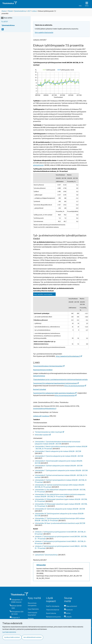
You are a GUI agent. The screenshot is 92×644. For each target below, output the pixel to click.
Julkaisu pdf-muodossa (41, 416)
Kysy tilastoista (33, 609)
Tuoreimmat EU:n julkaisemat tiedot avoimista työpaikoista (55, 393)
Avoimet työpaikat (40, 389)
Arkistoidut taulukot (43, 435)
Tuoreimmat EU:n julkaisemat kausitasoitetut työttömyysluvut (56, 383)
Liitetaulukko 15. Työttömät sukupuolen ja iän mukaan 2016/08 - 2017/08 (60, 509)
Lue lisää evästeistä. (9, 632)
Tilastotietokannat (53, 610)
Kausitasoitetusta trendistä (43, 370)
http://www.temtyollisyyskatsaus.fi (69, 356)
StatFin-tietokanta (53, 606)
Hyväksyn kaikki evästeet (12, 637)
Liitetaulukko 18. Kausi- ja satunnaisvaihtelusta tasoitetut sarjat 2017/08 (60, 523)
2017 (29, 11)
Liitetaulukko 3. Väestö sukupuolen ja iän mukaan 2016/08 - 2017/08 (58, 451)
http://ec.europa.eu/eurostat (75, 386)
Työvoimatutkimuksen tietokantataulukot (49, 366)
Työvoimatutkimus (20, 11)
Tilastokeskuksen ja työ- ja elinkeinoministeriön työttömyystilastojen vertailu (60, 379)
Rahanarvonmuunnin (53, 617)
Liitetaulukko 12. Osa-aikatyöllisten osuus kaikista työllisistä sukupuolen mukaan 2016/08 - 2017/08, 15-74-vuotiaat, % (60, 495)
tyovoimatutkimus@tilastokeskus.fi (45, 408)
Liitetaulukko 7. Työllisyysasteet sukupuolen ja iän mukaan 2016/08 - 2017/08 (61, 470)
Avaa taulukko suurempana (43, 294)
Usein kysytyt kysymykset (33, 614)
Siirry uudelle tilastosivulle (44, 32)
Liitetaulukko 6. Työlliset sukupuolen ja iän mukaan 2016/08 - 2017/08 (59, 466)
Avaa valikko (6, 18)
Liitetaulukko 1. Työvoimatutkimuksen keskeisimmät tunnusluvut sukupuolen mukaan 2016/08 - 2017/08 (57, 443)
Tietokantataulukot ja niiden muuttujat (49, 432)
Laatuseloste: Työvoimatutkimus (46, 555)
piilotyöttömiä (38, 165)
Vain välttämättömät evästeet (32, 637)
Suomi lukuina (51, 613)
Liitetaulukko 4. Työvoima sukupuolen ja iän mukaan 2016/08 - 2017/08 (59, 456)
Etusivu (4, 11)
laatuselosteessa (39, 376)
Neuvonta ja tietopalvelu (32, 604)
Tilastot (10, 11)
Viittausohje (41, 565)
